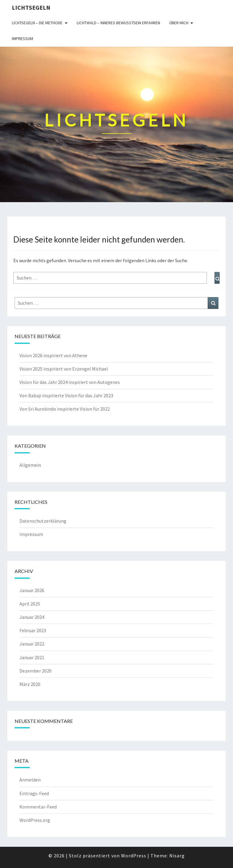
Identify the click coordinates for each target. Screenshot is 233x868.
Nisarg (177, 856)
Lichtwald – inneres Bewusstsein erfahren (118, 23)
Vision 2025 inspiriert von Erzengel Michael (64, 369)
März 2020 (30, 684)
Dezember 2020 (35, 671)
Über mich (179, 23)
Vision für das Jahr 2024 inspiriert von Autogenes (70, 382)
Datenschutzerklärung (43, 521)
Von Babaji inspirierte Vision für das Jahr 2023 (66, 395)
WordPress (134, 856)
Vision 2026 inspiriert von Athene (53, 355)
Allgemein (30, 465)
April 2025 (30, 604)
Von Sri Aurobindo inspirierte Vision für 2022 (65, 409)
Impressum (22, 39)
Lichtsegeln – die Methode (37, 23)
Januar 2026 (32, 590)
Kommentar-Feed (38, 807)
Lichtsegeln (31, 7)
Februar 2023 (33, 630)
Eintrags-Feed (34, 793)
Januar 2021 (32, 657)
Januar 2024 (32, 617)
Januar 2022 (32, 644)
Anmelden (30, 780)
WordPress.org (35, 820)
